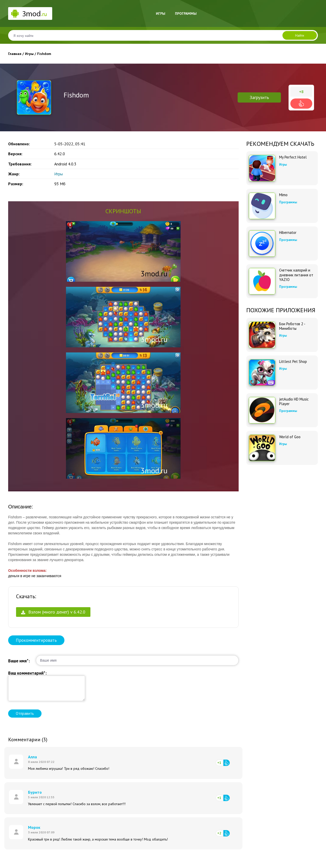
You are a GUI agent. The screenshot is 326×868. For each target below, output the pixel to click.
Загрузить (259, 97)
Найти (300, 35)
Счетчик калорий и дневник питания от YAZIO (296, 275)
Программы (186, 13)
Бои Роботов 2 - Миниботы (292, 326)
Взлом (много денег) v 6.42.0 (53, 612)
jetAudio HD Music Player (294, 402)
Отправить (25, 713)
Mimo (283, 195)
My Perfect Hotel (293, 157)
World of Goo (290, 437)
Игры (161, 13)
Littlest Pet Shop (293, 362)
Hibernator (288, 233)
